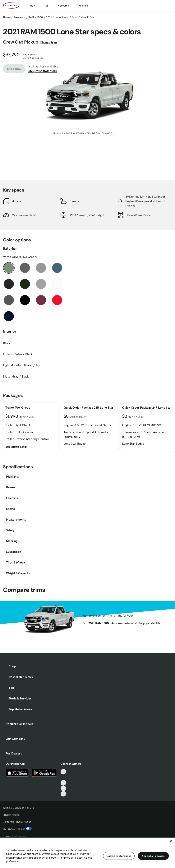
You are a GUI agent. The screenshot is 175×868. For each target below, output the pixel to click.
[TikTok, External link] (63, 772)
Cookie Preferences (15, 836)
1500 (40, 17)
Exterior (10, 248)
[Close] (171, 841)
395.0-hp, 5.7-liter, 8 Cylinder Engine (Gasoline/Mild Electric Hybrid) (146, 201)
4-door (17, 201)
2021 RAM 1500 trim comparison (111, 623)
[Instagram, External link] (63, 788)
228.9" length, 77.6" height (87, 215)
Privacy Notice (11, 815)
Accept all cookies (153, 856)
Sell (46, 6)
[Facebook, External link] (63, 777)
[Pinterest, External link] (63, 794)
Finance (83, 6)
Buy (32, 6)
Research (63, 6)
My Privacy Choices (17, 829)
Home (7, 17)
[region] (87, 852)
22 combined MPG (24, 215)
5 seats (74, 201)
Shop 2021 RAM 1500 (43, 71)
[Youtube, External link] (63, 783)
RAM (31, 17)
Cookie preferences (119, 856)
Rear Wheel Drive (139, 215)
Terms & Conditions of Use (18, 808)
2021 (49, 17)
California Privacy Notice (17, 822)
